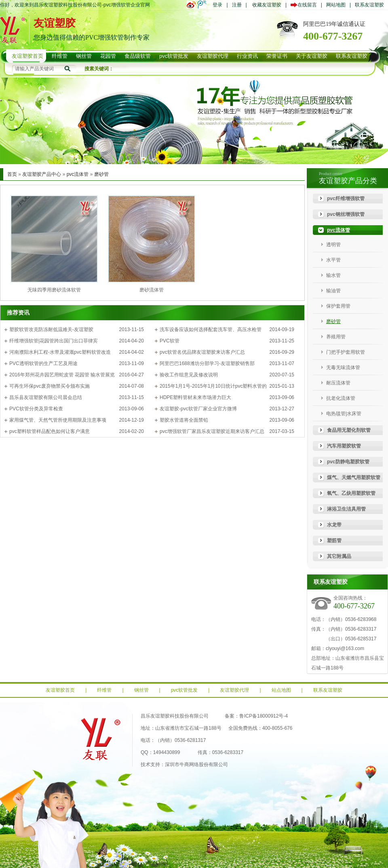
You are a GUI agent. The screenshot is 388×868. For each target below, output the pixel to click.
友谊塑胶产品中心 (42, 174)
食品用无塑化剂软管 (349, 430)
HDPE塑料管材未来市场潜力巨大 (195, 397)
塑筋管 (334, 541)
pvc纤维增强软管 (346, 199)
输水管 (333, 275)
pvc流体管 (78, 174)
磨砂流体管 (152, 290)
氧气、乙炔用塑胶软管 (351, 493)
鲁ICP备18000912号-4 (264, 716)
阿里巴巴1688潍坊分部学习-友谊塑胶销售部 (207, 363)
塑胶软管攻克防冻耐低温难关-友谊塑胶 (51, 329)
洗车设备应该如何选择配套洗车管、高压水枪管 (211, 329)
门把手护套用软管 (346, 352)
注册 (237, 5)
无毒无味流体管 (343, 367)
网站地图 (336, 5)
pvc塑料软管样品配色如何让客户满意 (50, 431)
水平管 (333, 260)
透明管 (333, 245)
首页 (12, 174)
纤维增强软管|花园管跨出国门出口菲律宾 (54, 341)
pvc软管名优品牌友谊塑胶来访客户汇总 (202, 352)
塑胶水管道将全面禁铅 (184, 420)
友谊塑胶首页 (60, 690)
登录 (217, 5)
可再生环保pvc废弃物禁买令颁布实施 (50, 386)
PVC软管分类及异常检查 (36, 409)
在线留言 (306, 5)
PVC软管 (170, 341)
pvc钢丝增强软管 (346, 214)
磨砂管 (101, 174)
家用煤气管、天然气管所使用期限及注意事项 (58, 420)
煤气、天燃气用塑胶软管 (354, 477)
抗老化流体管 (341, 398)
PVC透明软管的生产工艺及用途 (43, 363)
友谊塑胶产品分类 (348, 181)
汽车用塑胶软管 (344, 446)
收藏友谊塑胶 (267, 5)
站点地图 (281, 690)
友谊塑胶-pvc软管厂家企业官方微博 (198, 409)
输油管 (333, 291)
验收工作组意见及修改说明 (189, 375)
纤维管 (104, 690)
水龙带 (334, 525)
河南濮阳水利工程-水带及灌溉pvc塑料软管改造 (60, 352)
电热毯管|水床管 (344, 414)
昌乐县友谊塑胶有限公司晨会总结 (46, 397)
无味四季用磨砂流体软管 (54, 290)
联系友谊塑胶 (369, 5)
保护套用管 (338, 306)
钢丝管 (141, 690)
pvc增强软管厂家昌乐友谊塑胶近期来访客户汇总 (212, 431)
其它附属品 (339, 556)
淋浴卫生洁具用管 (346, 509)
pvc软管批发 (185, 690)
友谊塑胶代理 (234, 690)
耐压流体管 (338, 383)
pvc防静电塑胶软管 (348, 462)
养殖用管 (336, 337)
